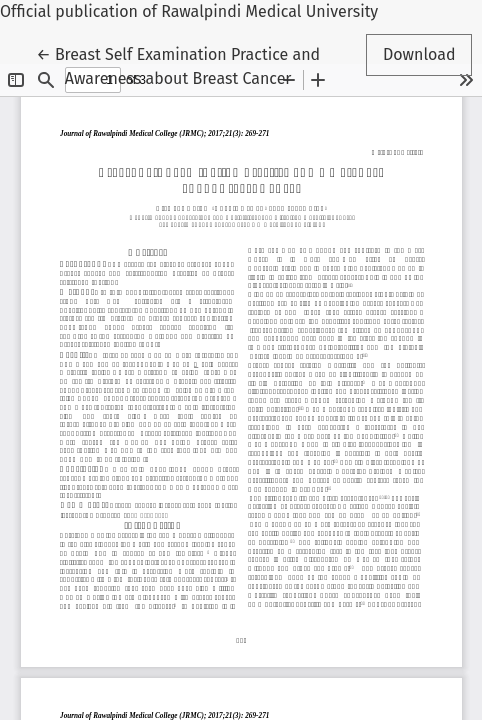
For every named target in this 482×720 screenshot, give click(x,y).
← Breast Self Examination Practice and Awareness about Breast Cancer (178, 65)
